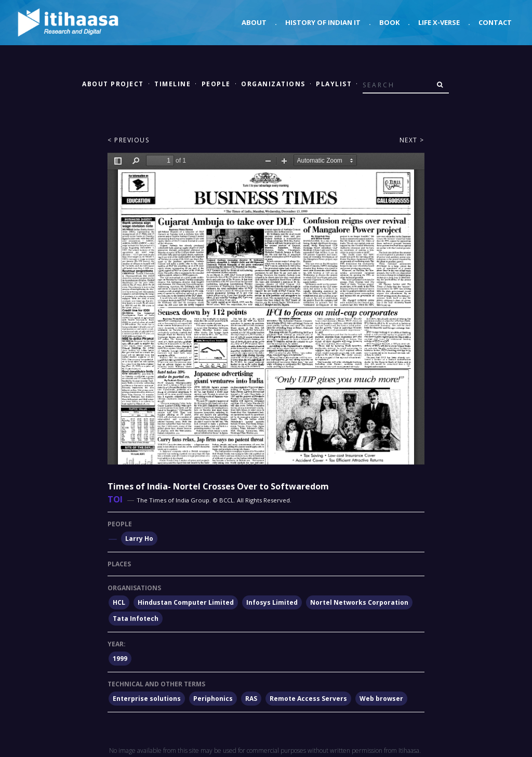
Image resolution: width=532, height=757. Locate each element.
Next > (412, 140)
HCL (119, 602)
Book (389, 22)
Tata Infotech (136, 619)
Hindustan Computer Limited (186, 602)
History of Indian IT (323, 22)
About (254, 22)
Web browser (381, 699)
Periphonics (213, 699)
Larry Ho (139, 539)
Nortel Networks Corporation (359, 602)
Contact (495, 22)
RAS (251, 699)
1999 (120, 659)
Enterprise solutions (147, 699)
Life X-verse (439, 22)
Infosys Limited (272, 602)
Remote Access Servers (308, 699)
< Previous (128, 140)
